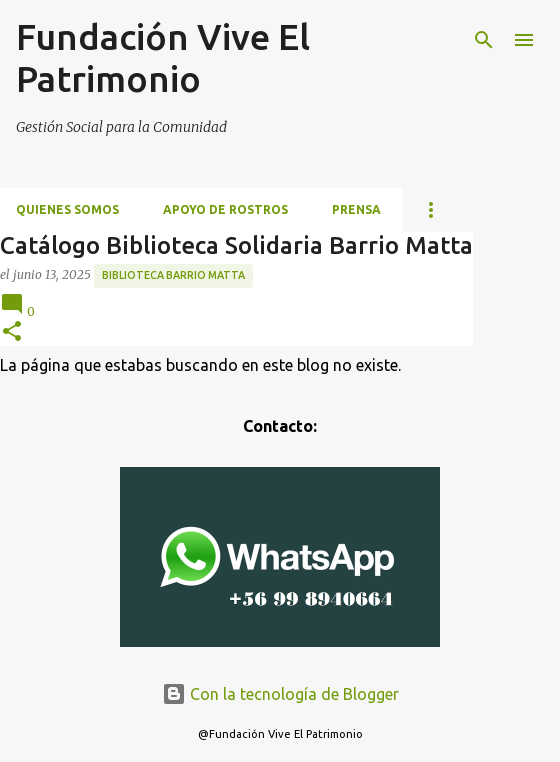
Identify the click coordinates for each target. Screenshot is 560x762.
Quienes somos (67, 209)
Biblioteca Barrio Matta (173, 275)
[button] (12, 332)
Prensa (356, 209)
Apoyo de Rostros (225, 209)
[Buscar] (484, 40)
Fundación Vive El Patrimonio (163, 57)
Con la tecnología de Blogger (280, 694)
